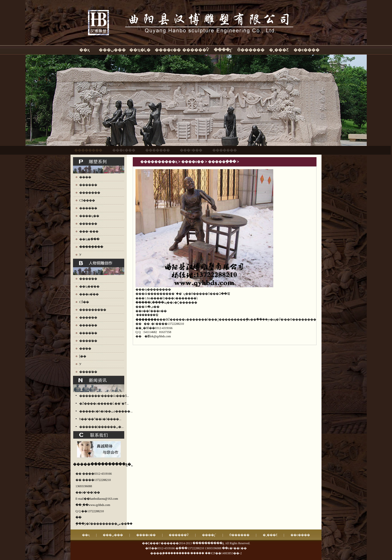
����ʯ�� (89, 216)
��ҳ (84, 50)
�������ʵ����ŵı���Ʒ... (104, 396)
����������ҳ (159, 162)
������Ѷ (195, 50)
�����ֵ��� (91, 247)
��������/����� (186, 553)
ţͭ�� (83, 356)
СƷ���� (87, 200)
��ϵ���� (306, 50)
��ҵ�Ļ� (140, 50)
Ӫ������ (251, 50)
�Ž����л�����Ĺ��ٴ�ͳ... (104, 404)
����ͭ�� (88, 208)
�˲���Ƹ (279, 50)
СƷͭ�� (84, 302)
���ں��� (112, 50)
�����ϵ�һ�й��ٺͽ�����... (106, 411)
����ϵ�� (168, 50)
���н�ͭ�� (89, 294)
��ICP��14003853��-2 (223, 553)
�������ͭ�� (93, 310)
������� (90, 193)
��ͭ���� (88, 224)
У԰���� (80, 255)
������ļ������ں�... (101, 427)
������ (88, 185)
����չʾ (223, 50)
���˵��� (89, 231)
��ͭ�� (85, 349)
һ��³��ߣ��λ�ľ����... (100, 419)
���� (85, 177)
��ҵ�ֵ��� (89, 239)
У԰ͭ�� (80, 364)
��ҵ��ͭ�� (89, 287)
